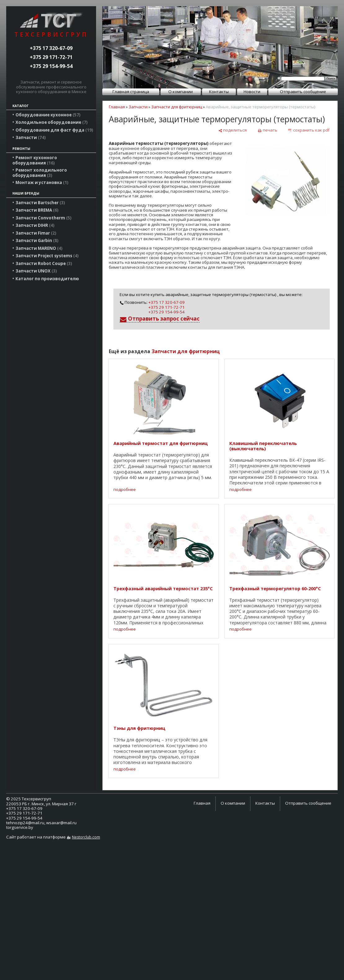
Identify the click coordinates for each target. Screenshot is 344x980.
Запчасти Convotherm (44, 218)
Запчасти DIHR (35, 225)
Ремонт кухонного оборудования (35, 160)
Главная (117, 107)
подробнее (125, 490)
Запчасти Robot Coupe (44, 263)
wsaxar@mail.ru (61, 823)
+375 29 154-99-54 (51, 66)
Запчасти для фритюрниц (177, 107)
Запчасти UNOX (36, 271)
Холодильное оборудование (52, 122)
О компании (181, 92)
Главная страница (131, 92)
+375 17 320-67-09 (51, 48)
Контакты (219, 92)
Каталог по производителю (47, 279)
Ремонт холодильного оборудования (40, 173)
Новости (252, 92)
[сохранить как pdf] (309, 130)
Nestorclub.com (86, 837)
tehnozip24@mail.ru (25, 823)
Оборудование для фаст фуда (54, 130)
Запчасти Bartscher (40, 203)
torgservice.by (20, 827)
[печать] (267, 130)
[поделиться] (232, 130)
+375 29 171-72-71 (51, 57)
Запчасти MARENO (39, 248)
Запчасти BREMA (37, 210)
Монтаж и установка (42, 182)
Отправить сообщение (303, 92)
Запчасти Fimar (36, 233)
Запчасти (31, 137)
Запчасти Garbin (37, 241)
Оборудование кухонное (48, 115)
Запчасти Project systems (47, 256)
